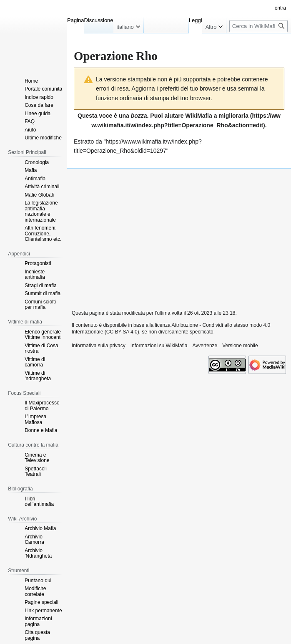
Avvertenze (205, 346)
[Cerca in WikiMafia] (258, 26)
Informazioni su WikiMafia (159, 346)
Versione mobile (240, 346)
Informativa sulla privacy (99, 346)
